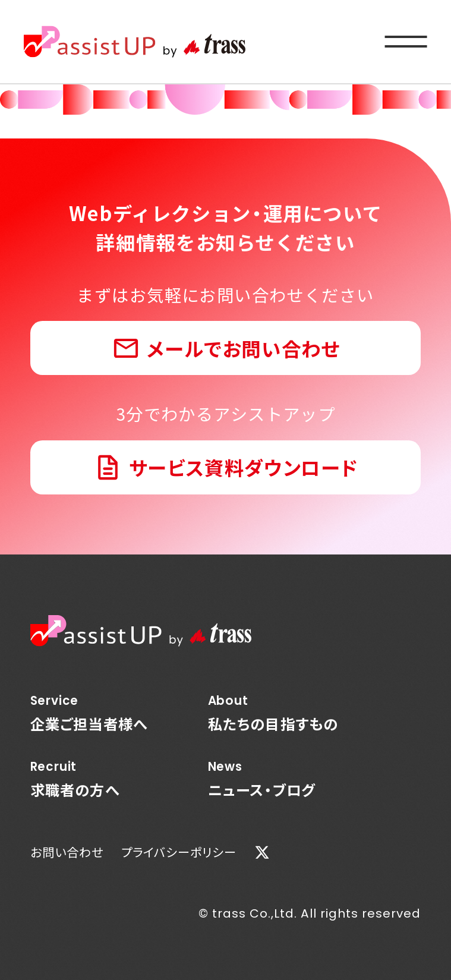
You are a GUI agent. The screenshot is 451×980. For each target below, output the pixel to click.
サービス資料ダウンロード (244, 467)
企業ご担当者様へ (89, 713)
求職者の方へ (89, 779)
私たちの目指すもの (273, 713)
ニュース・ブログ (273, 779)
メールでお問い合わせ (243, 348)
